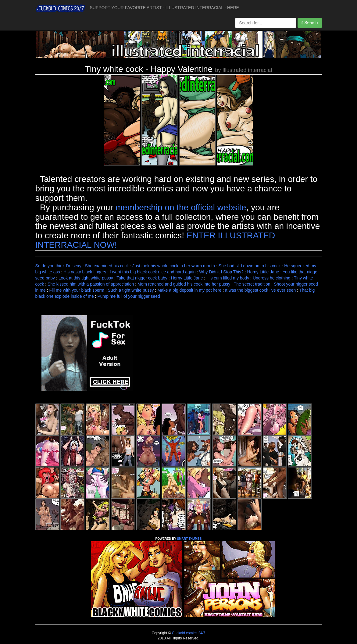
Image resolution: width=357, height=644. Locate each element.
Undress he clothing (272, 278)
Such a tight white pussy (131, 290)
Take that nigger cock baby (142, 278)
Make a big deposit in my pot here (189, 290)
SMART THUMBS (189, 539)
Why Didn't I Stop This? (221, 272)
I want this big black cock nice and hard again (153, 272)
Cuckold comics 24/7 (188, 633)
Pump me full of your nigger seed (129, 296)
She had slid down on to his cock (250, 266)
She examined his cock (107, 266)
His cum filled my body (228, 278)
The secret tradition (252, 284)
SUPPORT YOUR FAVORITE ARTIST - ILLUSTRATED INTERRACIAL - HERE (164, 8)
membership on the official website (181, 207)
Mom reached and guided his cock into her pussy (184, 284)
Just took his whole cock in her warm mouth (174, 266)
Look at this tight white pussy (86, 278)
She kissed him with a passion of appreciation (91, 284)
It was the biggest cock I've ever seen (260, 290)
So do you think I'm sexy (58, 266)
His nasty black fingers (85, 272)
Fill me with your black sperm (77, 290)
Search (310, 23)
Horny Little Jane (263, 272)
